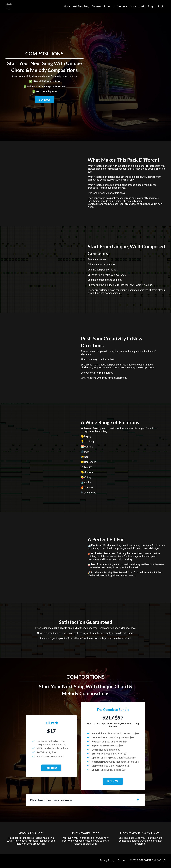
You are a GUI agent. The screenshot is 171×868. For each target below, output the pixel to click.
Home (67, 6)
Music (142, 6)
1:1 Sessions (120, 6)
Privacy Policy (107, 862)
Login (161, 6)
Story (133, 6)
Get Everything (81, 6)
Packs (107, 6)
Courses (96, 6)
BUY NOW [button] (44, 100)
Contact (122, 862)
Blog (150, 6)
